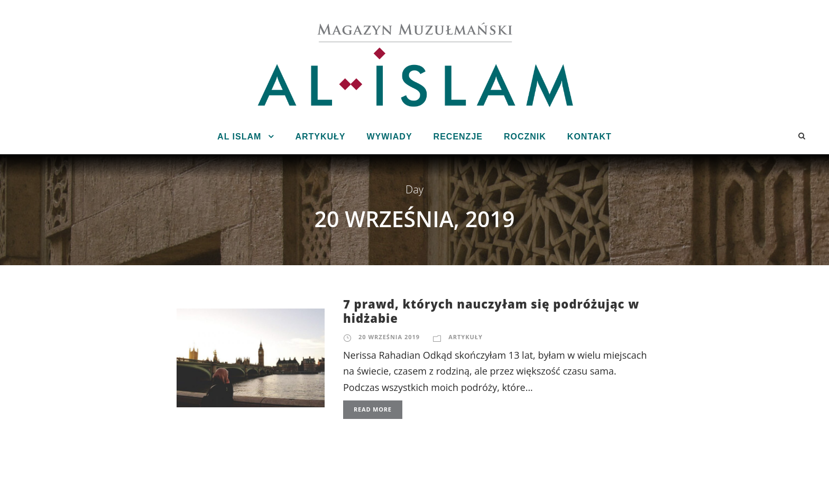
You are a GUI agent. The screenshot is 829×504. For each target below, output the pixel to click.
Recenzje (458, 137)
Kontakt (589, 137)
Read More (373, 409)
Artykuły (320, 137)
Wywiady (389, 137)
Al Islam (239, 137)
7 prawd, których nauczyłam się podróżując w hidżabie (491, 311)
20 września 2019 (389, 337)
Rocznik (525, 137)
